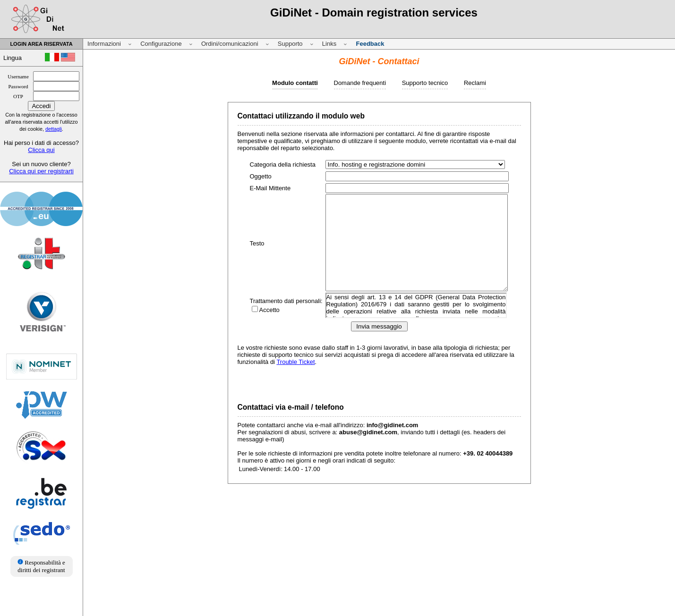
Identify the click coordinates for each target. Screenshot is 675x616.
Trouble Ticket (295, 362)
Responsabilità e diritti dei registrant (41, 566)
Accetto (269, 310)
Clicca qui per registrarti (41, 171)
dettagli (54, 129)
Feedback (370, 44)
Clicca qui (41, 150)
